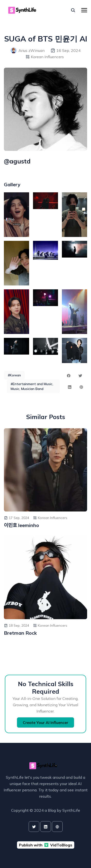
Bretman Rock (20, 633)
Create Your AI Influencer (45, 722)
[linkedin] (46, 827)
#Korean (14, 375)
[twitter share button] (80, 376)
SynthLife (71, 810)
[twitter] (34, 827)
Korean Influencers (47, 57)
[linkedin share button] (70, 387)
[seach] (73, 10)
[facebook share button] (69, 376)
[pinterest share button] (81, 387)
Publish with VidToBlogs (46, 845)
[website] (57, 827)
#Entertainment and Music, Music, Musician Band (32, 386)
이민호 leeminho (21, 525)
